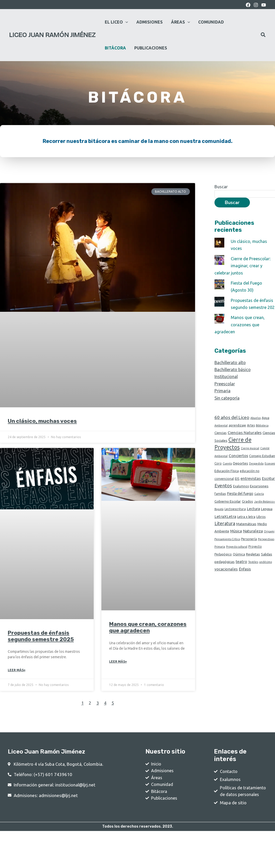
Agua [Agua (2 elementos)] (266, 424)
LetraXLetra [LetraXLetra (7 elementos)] (225, 525)
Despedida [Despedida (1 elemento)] (256, 471)
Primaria (223, 397)
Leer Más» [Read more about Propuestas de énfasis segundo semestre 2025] (17, 670)
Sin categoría (227, 404)
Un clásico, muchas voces (42, 421)
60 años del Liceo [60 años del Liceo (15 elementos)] (232, 424)
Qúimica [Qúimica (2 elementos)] (239, 563)
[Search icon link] (263, 35)
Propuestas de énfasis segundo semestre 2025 (41, 636)
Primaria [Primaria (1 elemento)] (220, 556)
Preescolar (225, 390)
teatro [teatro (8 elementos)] (241, 571)
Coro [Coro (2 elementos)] (218, 471)
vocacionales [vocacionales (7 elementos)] (226, 579)
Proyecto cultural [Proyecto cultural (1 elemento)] (237, 556)
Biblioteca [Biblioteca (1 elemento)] (262, 432)
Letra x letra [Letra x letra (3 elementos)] (246, 525)
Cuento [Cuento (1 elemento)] (227, 471)
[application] (125, 22)
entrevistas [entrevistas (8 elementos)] (251, 486)
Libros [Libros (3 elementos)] (261, 525)
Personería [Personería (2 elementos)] (249, 548)
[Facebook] (248, 5)
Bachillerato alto (231, 369)
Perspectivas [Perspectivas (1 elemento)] (266, 548)
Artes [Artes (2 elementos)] (251, 432)
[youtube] (264, 5)
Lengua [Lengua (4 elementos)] (267, 517)
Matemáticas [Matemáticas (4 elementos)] (246, 532)
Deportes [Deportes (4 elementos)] (241, 471)
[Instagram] (256, 5)
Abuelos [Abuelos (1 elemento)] (256, 424)
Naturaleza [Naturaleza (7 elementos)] (253, 540)
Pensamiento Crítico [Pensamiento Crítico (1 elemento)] (227, 548)
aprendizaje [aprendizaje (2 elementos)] (237, 432)
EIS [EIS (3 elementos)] (237, 486)
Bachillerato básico (233, 376)
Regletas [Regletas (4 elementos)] (253, 563)
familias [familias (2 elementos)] (220, 501)
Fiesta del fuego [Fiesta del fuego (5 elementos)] (240, 501)
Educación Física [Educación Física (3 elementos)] (227, 479)
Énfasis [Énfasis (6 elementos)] (245, 579)
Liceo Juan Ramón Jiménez (52, 35)
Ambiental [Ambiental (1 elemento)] (221, 432)
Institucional (226, 383)
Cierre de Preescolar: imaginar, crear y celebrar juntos (243, 266)
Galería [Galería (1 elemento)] (259, 502)
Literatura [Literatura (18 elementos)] (225, 532)
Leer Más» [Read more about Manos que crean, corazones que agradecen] (118, 662)
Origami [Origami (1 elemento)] (269, 540)
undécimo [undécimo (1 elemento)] (266, 571)
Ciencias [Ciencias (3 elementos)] (221, 439)
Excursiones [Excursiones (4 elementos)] (259, 494)
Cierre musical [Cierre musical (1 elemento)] (250, 455)
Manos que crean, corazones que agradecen (148, 627)
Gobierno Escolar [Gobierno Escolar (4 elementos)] (228, 509)
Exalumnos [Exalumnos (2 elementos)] (241, 494)
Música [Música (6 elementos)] (236, 540)
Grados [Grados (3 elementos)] (247, 509)
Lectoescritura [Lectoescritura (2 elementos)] (235, 517)
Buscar (221, 187)
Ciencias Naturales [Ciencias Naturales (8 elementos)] (245, 439)
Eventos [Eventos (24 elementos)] (223, 493)
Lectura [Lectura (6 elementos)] (253, 517)
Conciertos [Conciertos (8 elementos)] (238, 463)
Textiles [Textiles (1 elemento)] (253, 571)
